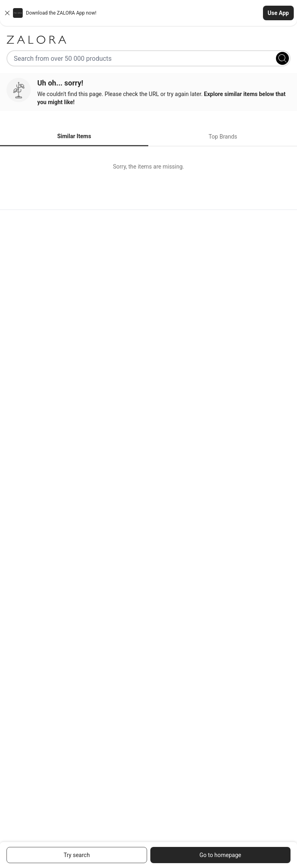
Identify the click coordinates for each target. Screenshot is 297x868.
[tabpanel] (148, 167)
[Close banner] (7, 13)
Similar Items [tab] (74, 136)
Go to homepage (220, 855)
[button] (148, 13)
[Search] (282, 58)
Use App (278, 13)
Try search (77, 855)
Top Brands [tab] (223, 137)
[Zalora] (148, 40)
